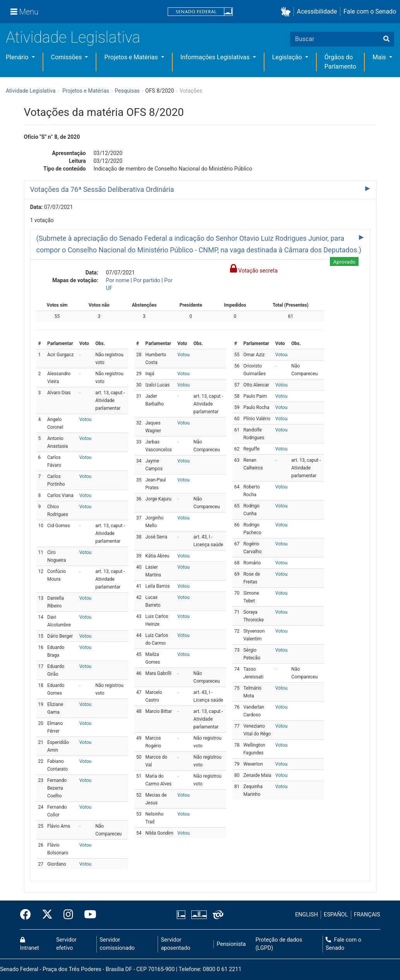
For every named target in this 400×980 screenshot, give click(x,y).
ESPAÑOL (336, 915)
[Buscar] (386, 39)
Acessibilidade (317, 11)
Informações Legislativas (216, 57)
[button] (287, 12)
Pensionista (231, 944)
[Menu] (24, 12)
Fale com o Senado (370, 11)
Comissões (67, 57)
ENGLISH (306, 915)
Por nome (118, 280)
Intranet (30, 944)
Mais (380, 57)
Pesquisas (127, 91)
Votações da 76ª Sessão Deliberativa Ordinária (102, 189)
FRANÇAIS (367, 915)
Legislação (288, 57)
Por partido (147, 280)
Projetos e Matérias (132, 57)
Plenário (18, 57)
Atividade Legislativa (73, 37)
